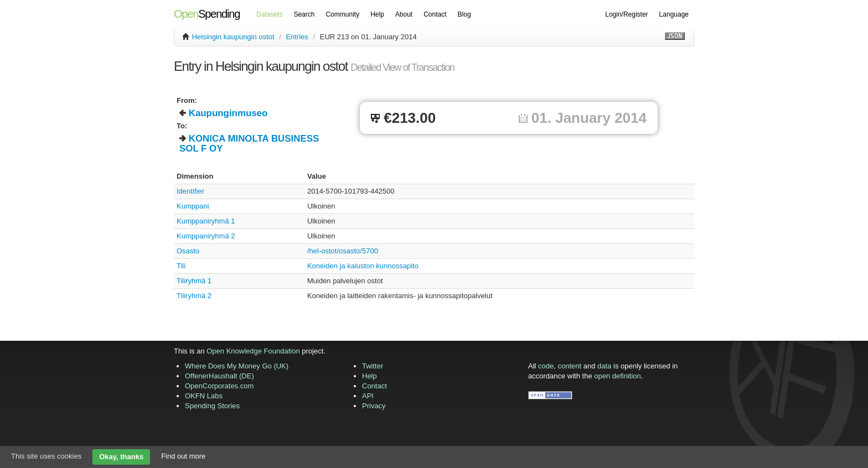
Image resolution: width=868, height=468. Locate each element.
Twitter (373, 366)
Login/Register (626, 14)
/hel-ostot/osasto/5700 (343, 251)
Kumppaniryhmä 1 (206, 221)
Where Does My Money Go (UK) (237, 366)
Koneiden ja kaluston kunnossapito (363, 266)
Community (342, 14)
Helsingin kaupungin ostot (233, 37)
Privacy (374, 406)
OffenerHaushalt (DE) (219, 376)
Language (674, 14)
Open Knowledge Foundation (253, 351)
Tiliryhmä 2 (194, 296)
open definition (618, 376)
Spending (207, 14)
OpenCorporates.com (219, 386)
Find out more (183, 456)
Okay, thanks (121, 457)
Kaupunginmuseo (228, 113)
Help (377, 14)
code (546, 366)
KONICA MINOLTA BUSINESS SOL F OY (249, 144)
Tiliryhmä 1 (194, 281)
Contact (435, 14)
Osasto (188, 251)
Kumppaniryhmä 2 (206, 236)
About (404, 14)
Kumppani (193, 206)
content (570, 366)
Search (304, 14)
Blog (464, 14)
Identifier (190, 191)
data (604, 366)
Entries (297, 37)
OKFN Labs (204, 396)
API (368, 396)
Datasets (269, 14)
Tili (181, 266)
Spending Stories (212, 406)
